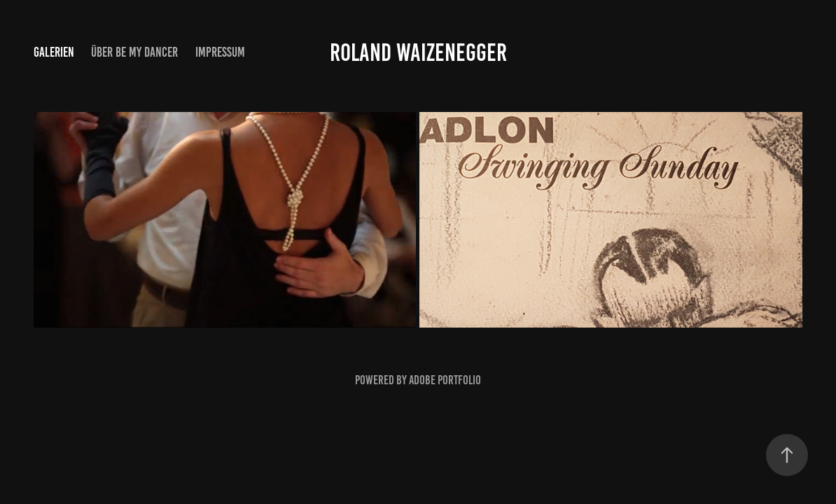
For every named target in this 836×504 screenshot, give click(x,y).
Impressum (220, 52)
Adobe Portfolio (445, 380)
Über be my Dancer (134, 52)
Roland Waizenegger (418, 52)
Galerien (54, 52)
